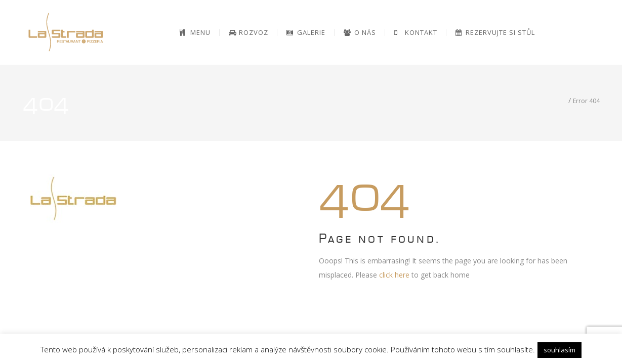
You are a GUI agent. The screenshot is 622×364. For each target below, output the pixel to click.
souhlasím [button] (559, 350)
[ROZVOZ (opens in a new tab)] (249, 32)
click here (394, 275)
